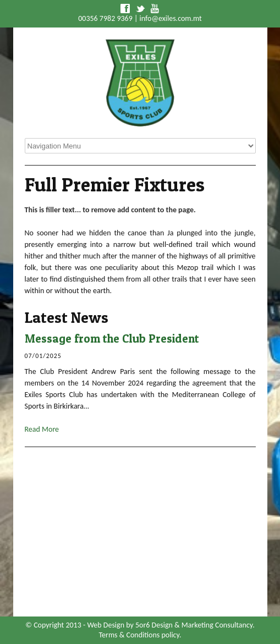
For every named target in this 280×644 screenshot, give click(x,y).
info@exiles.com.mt (171, 18)
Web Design (106, 625)
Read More (42, 429)
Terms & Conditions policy (139, 635)
